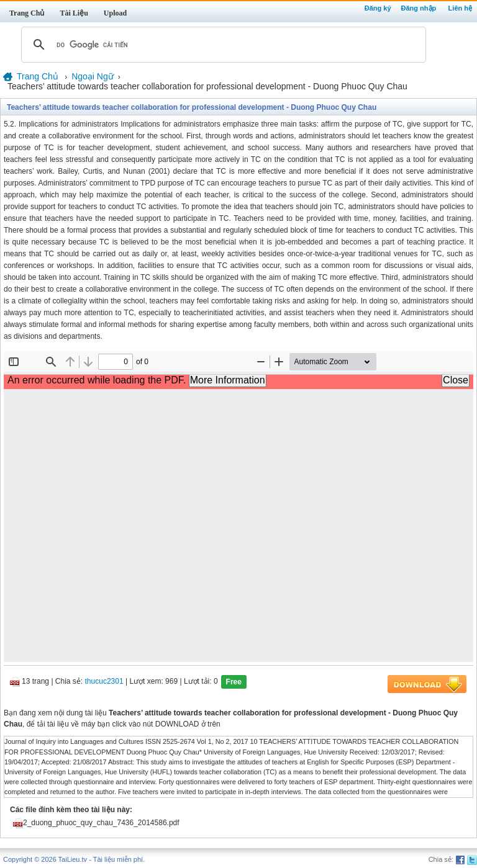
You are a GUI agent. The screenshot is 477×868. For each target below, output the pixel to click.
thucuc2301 (104, 682)
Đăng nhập (419, 8)
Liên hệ (460, 8)
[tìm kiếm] (222, 45)
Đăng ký (378, 8)
